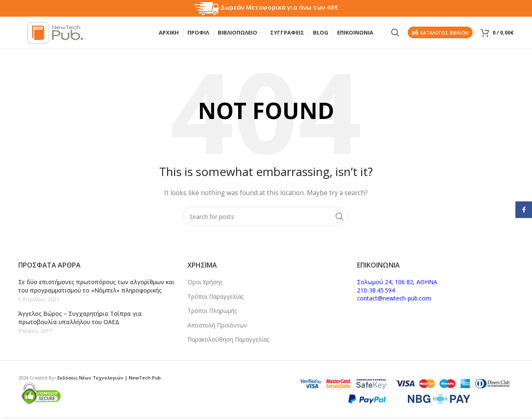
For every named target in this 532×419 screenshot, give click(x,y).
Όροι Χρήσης (205, 282)
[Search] (395, 33)
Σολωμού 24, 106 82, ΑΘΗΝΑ (397, 282)
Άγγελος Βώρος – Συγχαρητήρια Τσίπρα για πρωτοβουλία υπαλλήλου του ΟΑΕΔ (80, 318)
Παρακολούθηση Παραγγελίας (228, 339)
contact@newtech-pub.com (394, 298)
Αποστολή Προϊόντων (217, 325)
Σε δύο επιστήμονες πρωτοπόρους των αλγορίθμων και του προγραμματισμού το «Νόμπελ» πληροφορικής (96, 286)
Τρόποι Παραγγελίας (216, 296)
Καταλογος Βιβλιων (440, 33)
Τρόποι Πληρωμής (212, 311)
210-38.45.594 (376, 290)
